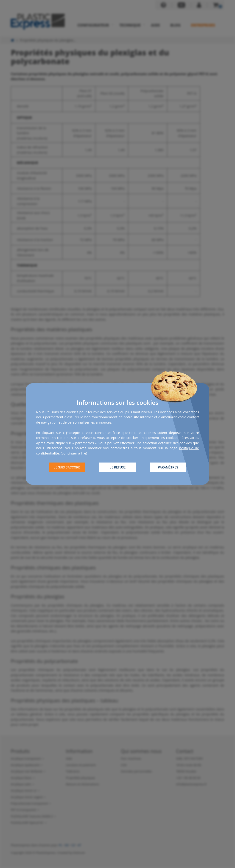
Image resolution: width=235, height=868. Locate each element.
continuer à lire (74, 453)
